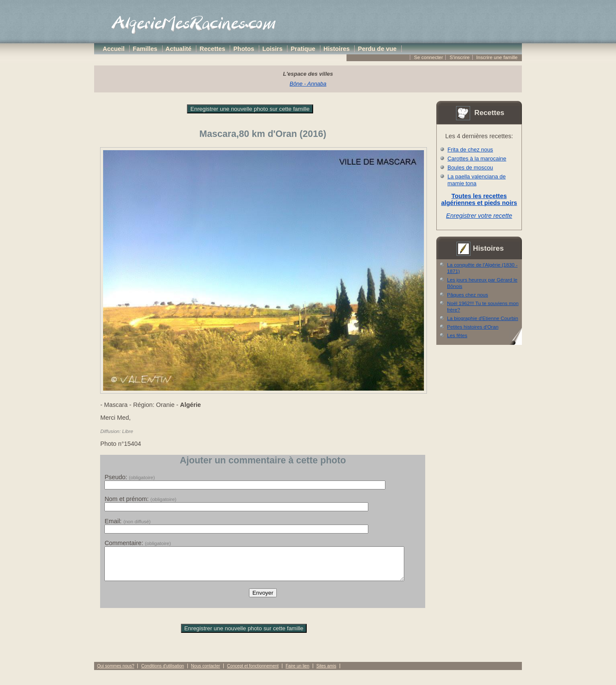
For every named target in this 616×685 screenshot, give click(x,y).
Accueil (114, 49)
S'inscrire (460, 57)
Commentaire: (138, 543)
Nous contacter (206, 672)
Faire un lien (298, 672)
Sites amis (326, 672)
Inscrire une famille (497, 57)
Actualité (179, 49)
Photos (244, 49)
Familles (145, 49)
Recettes (213, 49)
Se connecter (429, 57)
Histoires (337, 49)
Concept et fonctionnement (253, 672)
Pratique (303, 49)
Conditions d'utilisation (163, 672)
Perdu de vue (377, 49)
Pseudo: (130, 477)
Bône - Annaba (308, 84)
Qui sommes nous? (116, 672)
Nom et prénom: (140, 499)
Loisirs (272, 49)
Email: (127, 521)
